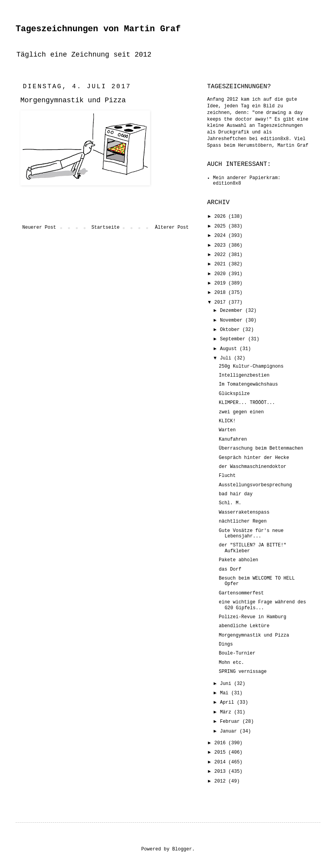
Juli (227, 358)
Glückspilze (234, 394)
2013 (222, 772)
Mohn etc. (231, 663)
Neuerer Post (39, 228)
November (233, 320)
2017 (222, 302)
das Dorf (230, 569)
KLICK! (227, 421)
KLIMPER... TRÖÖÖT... (247, 403)
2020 (222, 274)
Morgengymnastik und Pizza (254, 635)
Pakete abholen (239, 560)
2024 (222, 236)
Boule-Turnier (237, 653)
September (234, 339)
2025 (222, 226)
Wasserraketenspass (244, 512)
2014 (222, 762)
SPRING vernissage (243, 672)
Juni (227, 684)
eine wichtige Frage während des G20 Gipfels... (262, 605)
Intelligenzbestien (244, 375)
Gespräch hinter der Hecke (254, 458)
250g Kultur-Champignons (251, 366)
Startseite (105, 228)
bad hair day (236, 494)
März (227, 712)
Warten (227, 430)
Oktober (231, 330)
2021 (222, 264)
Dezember (233, 311)
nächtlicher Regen (243, 521)
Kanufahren (233, 439)
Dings (226, 644)
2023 (222, 245)
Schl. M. (230, 503)
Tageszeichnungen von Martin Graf (98, 29)
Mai (226, 693)
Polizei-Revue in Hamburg (253, 617)
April (228, 703)
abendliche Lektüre (244, 626)
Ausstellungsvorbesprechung (255, 485)
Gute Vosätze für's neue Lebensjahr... (251, 534)
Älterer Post (172, 228)
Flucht (227, 476)
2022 (222, 255)
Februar (231, 722)
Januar (230, 731)
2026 (222, 217)
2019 (222, 283)
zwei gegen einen (241, 412)
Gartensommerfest (241, 593)
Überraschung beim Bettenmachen (261, 448)
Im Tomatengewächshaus (248, 384)
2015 (222, 752)
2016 (222, 743)
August (230, 349)
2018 (222, 293)
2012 (222, 781)
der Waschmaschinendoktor (253, 467)
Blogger (182, 849)
